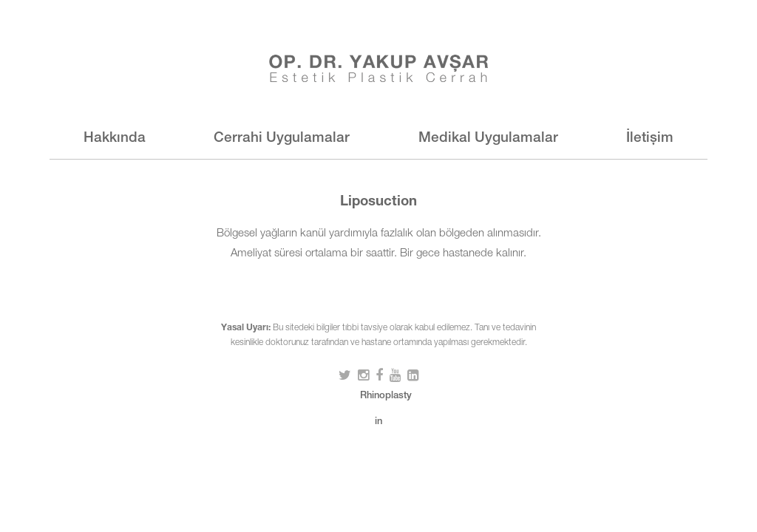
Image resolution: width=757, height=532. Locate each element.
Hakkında (115, 139)
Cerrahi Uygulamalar (282, 139)
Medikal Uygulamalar (488, 139)
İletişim (650, 139)
